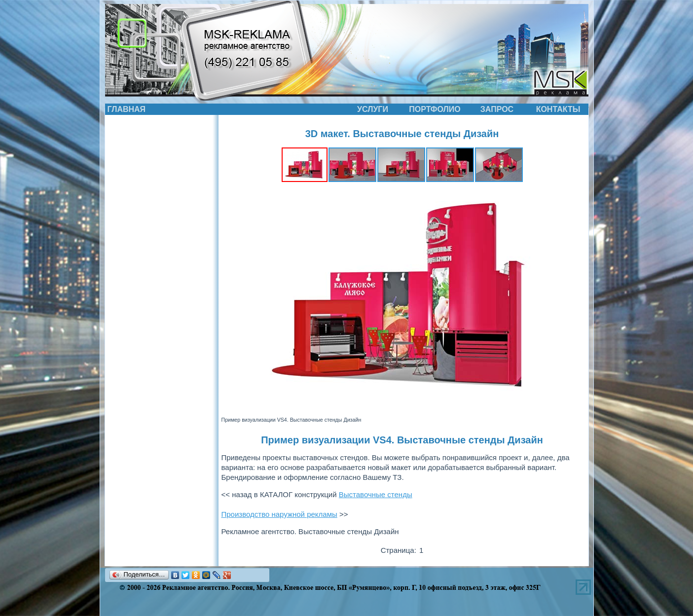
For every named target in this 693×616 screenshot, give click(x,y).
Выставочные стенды (376, 494)
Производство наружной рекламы (279, 514)
